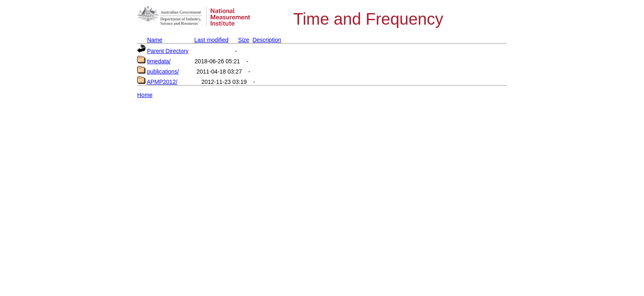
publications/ (163, 72)
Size (244, 40)
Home (145, 95)
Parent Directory (168, 51)
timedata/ (159, 61)
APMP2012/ (162, 82)
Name (155, 40)
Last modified (211, 40)
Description (267, 40)
